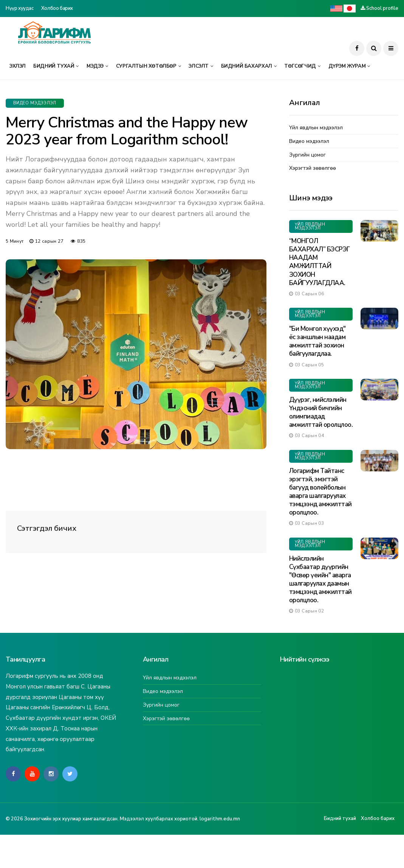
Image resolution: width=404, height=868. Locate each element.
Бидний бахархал (247, 66)
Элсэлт (199, 66)
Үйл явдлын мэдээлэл (316, 128)
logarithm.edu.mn (220, 819)
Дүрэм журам (347, 66)
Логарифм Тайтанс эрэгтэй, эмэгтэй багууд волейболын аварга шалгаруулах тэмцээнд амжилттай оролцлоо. (320, 492)
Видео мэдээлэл (35, 103)
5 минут (15, 241)
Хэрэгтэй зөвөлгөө (313, 168)
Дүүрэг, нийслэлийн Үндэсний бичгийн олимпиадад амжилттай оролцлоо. (321, 412)
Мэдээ (95, 66)
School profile (382, 8)
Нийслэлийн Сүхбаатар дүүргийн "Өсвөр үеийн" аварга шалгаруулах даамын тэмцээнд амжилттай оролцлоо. (320, 579)
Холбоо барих (57, 8)
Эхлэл (18, 66)
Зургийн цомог (307, 155)
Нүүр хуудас (20, 8)
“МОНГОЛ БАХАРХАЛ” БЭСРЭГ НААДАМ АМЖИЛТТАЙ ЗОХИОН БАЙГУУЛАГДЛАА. (320, 262)
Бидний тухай (54, 66)
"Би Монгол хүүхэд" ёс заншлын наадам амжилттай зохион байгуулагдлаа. (317, 341)
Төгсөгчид (300, 66)
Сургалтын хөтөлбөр (146, 66)
